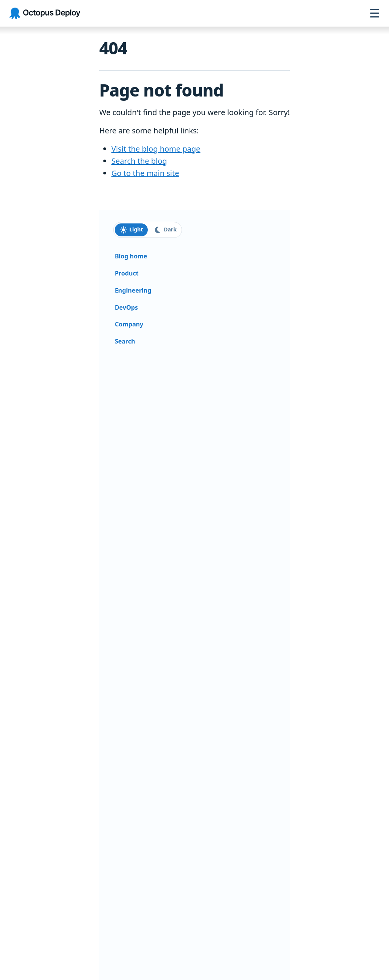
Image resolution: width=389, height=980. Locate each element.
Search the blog (139, 161)
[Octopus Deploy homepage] (45, 13)
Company (129, 324)
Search (125, 341)
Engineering (133, 290)
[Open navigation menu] (375, 13)
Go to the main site (145, 173)
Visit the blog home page (156, 149)
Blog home (131, 256)
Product (127, 273)
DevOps (126, 307)
